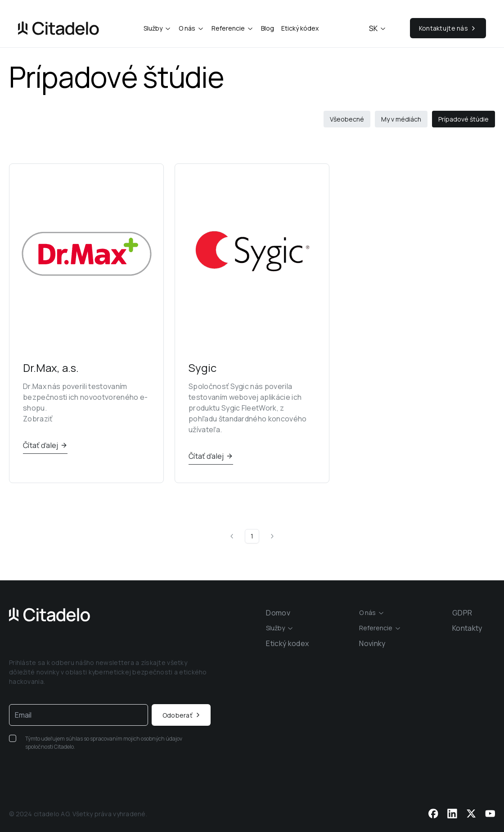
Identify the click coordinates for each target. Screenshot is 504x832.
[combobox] (372, 613)
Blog (268, 28)
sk (378, 28)
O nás (187, 28)
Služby (153, 28)
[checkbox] (13, 738)
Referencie (228, 28)
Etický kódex (300, 28)
